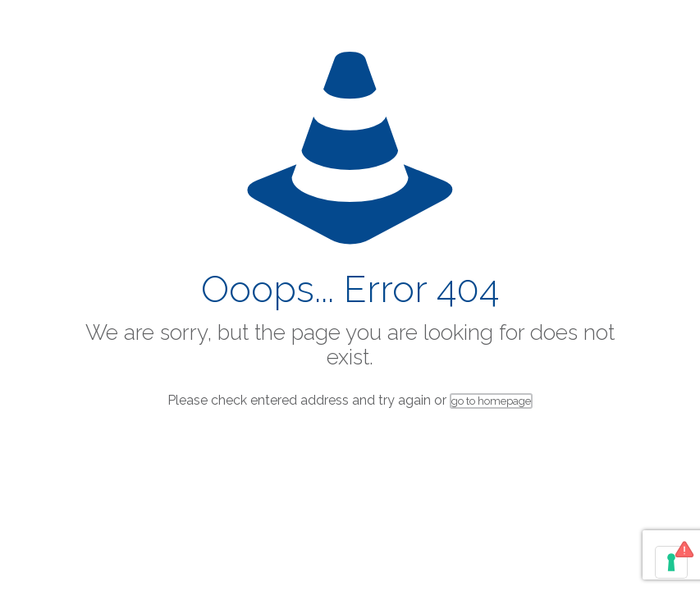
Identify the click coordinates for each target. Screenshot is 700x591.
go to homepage (491, 401)
